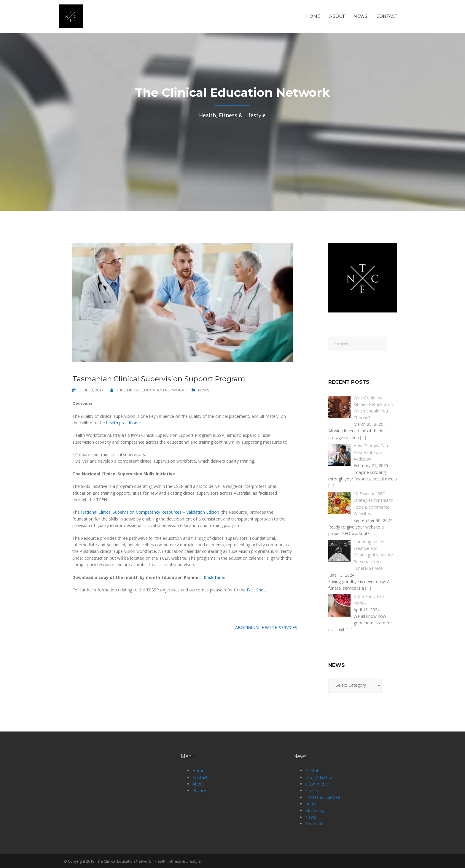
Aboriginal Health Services (266, 627)
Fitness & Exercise (323, 797)
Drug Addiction (319, 777)
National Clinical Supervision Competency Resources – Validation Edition (150, 512)
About (337, 16)
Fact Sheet (257, 590)
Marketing (315, 811)
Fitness (312, 790)
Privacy (199, 790)
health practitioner (124, 423)
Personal (314, 824)
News (360, 16)
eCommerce (317, 784)
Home (313, 16)
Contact (387, 16)
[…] (363, 438)
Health (311, 804)
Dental (312, 771)
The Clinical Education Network (150, 390)
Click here (214, 577)
